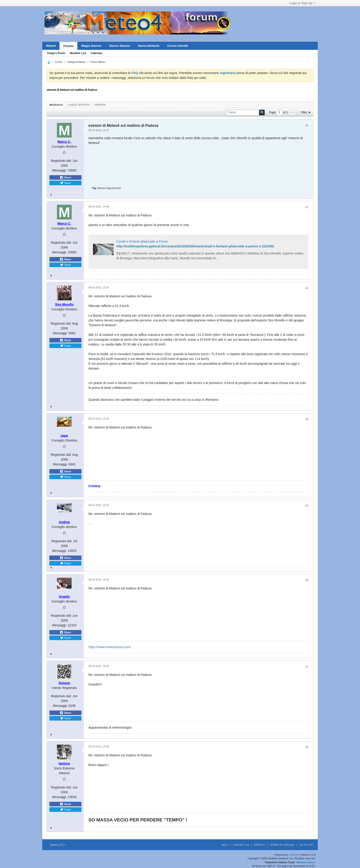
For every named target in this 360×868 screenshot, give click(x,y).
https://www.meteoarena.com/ (110, 647)
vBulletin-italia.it (306, 862)
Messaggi (56, 105)
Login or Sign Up (302, 3)
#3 (307, 288)
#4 (307, 419)
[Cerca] (245, 112)
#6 (307, 580)
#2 (307, 207)
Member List (78, 53)
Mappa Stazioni (91, 46)
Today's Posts (56, 53)
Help (225, 845)
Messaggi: (59, 170)
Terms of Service (282, 845)
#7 (307, 667)
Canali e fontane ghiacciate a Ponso (142, 241)
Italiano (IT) (58, 845)
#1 (307, 125)
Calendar (97, 53)
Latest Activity (79, 105)
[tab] (56, 105)
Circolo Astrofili (177, 46)
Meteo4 (51, 46)
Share (65, 177)
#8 (307, 747)
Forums (68, 46)
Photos (100, 105)
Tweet (65, 183)
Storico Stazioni (120, 46)
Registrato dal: (61, 161)
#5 (307, 506)
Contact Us (241, 845)
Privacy (259, 845)
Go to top (306, 845)
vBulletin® (294, 855)
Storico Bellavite (149, 46)
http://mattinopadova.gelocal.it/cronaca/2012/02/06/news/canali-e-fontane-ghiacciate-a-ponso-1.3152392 (195, 246)
